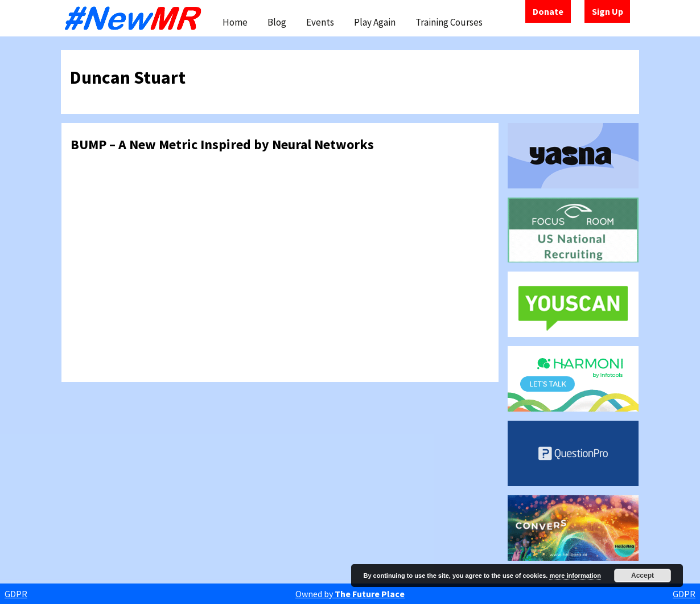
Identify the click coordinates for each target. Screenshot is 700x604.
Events (320, 22)
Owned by (350, 594)
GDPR (16, 594)
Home (235, 22)
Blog (277, 22)
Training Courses (449, 22)
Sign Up (608, 11)
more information (575, 576)
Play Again (375, 22)
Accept (643, 576)
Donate (548, 11)
